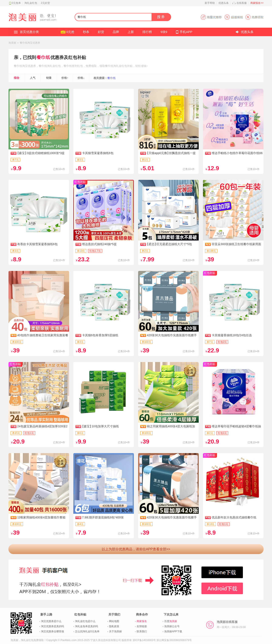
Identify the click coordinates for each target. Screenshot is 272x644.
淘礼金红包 (31, 3)
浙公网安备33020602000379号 (174, 640)
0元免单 (16, 3)
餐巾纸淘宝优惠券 (30, 43)
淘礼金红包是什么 (85, 621)
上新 (131, 32)
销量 (49, 78)
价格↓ (81, 78)
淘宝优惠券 (29, 66)
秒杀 (86, 32)
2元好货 (45, 3)
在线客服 (242, 3)
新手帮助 (210, 3)
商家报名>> (257, 3)
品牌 (116, 32)
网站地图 (114, 621)
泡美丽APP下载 (173, 631)
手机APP (186, 32)
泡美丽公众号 (172, 626)
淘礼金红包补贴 (123, 66)
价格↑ (65, 78)
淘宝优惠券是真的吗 (52, 626)
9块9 (164, 32)
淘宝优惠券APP (232, 17)
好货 (101, 32)
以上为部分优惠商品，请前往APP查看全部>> (136, 549)
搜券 (161, 17)
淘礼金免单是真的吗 (86, 626)
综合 (17, 78)
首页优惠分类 (29, 32)
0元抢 (70, 32)
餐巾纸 (43, 57)
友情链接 (142, 626)
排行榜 (147, 32)
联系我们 (142, 631)
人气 (33, 78)
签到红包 (77, 66)
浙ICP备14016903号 (144, 640)
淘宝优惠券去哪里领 (52, 631)
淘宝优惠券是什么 (51, 621)
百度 (171, 621)
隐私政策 (114, 626)
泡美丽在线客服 (231, 624)
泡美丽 (12, 43)
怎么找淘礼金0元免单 (87, 631)
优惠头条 (224, 3)
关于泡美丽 (115, 631)
